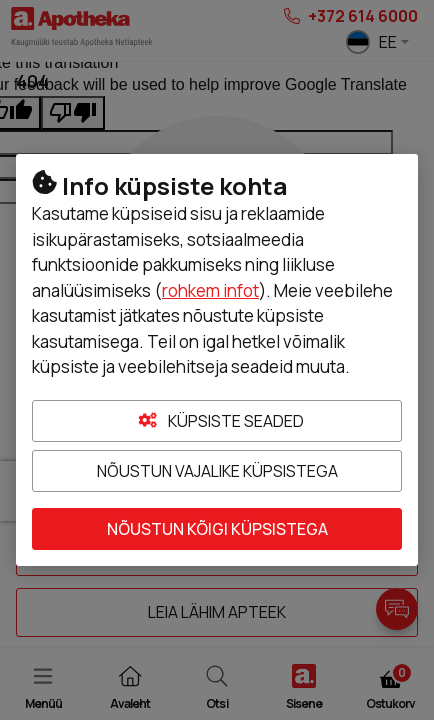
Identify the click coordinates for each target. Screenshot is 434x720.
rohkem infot (210, 290)
